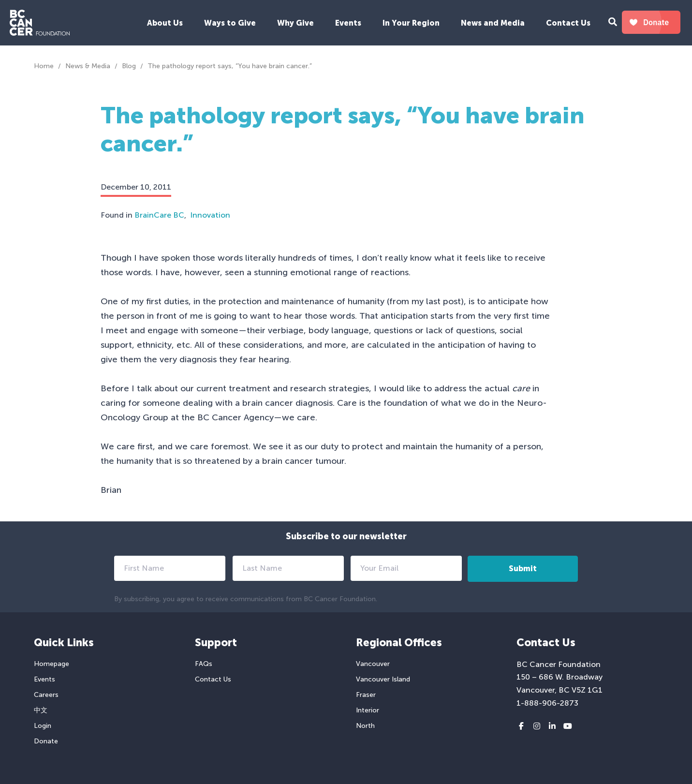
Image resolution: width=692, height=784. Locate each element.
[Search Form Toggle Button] (613, 23)
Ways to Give (230, 23)
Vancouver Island (383, 679)
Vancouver (373, 664)
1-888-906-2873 (547, 703)
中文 (41, 710)
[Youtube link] (568, 726)
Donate (46, 741)
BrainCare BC (159, 215)
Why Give (295, 23)
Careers (46, 695)
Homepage (52, 664)
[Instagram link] (537, 726)
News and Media (493, 23)
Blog (129, 66)
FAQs (204, 664)
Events (348, 23)
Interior (368, 710)
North (365, 726)
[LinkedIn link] (552, 726)
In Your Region (411, 23)
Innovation (210, 215)
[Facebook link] (521, 726)
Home (44, 66)
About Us (165, 23)
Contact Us (568, 23)
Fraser (366, 695)
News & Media (88, 66)
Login (43, 726)
